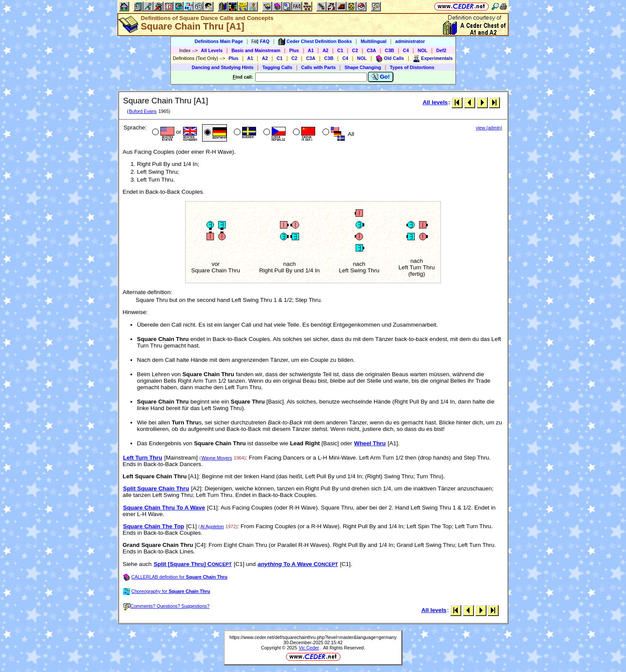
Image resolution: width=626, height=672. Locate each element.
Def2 (441, 50)
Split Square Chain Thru (156, 488)
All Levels (212, 50)
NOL (423, 50)
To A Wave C (298, 564)
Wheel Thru (370, 443)
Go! (381, 77)
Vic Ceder (309, 648)
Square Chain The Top (153, 526)
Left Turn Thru (143, 458)
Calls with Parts (318, 67)
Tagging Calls (277, 67)
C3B (389, 50)
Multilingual (374, 41)
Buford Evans (143, 111)
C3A (371, 50)
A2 (326, 50)
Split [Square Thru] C (193, 564)
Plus (294, 50)
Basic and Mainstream (256, 50)
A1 (311, 50)
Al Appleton (212, 526)
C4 (406, 50)
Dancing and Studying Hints (223, 67)
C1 (340, 50)
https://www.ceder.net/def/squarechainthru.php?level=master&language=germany (313, 637)
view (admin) (489, 128)
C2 (355, 50)
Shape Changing (363, 67)
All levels (435, 102)
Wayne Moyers (217, 458)
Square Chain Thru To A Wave (164, 508)
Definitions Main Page (219, 41)
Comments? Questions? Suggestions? (166, 606)
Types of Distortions (412, 67)
